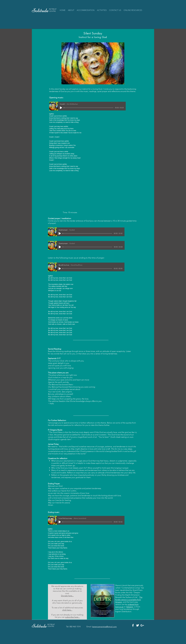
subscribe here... (72, 617)
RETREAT (53, 9)
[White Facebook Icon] (133, 625)
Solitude (40, 626)
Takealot (130, 607)
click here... (67, 610)
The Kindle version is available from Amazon (129, 600)
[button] (86, 10)
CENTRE (52, 11)
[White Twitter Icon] (138, 625)
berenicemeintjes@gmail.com (104, 627)
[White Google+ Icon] (142, 625)
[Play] (61, 108)
